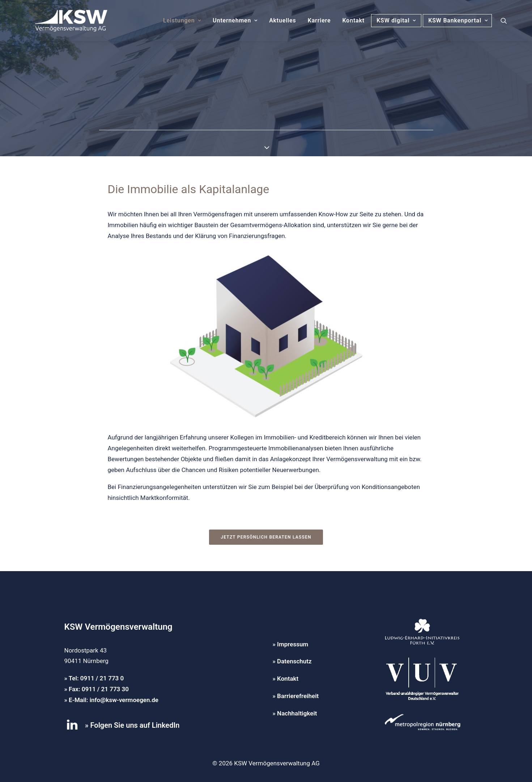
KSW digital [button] (396, 20)
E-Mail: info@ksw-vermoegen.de (114, 700)
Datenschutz (294, 661)
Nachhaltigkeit (297, 713)
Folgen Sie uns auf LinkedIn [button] (135, 725)
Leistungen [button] (182, 20)
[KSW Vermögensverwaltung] (61, 21)
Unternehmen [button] (235, 20)
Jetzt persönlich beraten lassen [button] (266, 537)
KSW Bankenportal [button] (460, 20)
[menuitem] (182, 21)
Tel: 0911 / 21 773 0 (96, 678)
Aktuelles (282, 20)
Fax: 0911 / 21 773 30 (99, 689)
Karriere (319, 20)
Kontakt (354, 20)
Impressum (293, 644)
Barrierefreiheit (298, 696)
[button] (504, 21)
